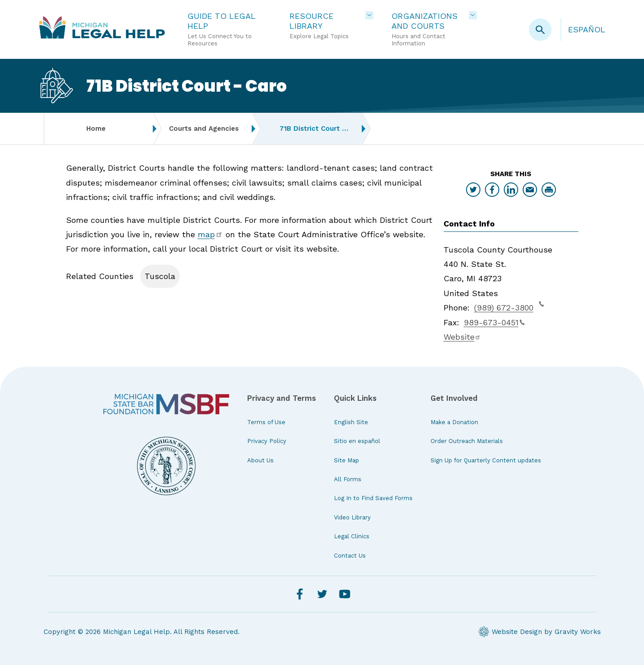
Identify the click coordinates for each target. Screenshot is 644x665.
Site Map (346, 460)
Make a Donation (454, 422)
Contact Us (350, 556)
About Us (260, 460)
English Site (351, 422)
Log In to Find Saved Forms (373, 498)
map (210, 234)
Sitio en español (357, 441)
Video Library (352, 517)
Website (462, 337)
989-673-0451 (494, 322)
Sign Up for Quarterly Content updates (486, 460)
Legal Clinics (352, 536)
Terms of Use (266, 422)
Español (587, 29)
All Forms (348, 479)
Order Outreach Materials (467, 441)
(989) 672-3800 (509, 306)
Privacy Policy (267, 441)
